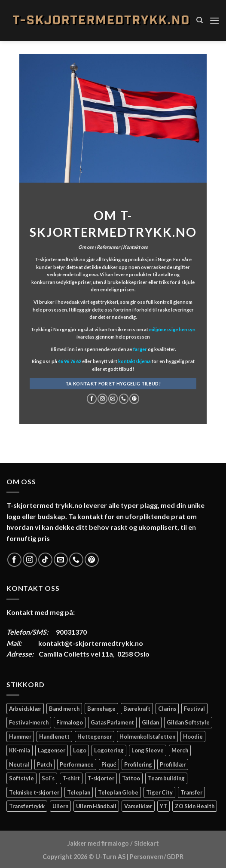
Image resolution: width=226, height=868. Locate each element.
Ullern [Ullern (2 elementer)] (60, 806)
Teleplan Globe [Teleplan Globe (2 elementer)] (118, 792)
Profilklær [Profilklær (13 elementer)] (173, 764)
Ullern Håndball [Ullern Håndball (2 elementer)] (96, 806)
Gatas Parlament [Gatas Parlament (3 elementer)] (112, 722)
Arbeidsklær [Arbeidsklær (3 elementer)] (25, 709)
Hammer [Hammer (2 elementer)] (20, 737)
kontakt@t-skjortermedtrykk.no (91, 643)
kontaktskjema (134, 362)
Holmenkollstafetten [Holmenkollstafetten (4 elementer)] (147, 737)
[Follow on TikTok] (45, 560)
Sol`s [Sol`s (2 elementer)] (48, 778)
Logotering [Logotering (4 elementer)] (109, 750)
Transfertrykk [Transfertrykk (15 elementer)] (27, 806)
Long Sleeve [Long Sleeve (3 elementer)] (148, 750)
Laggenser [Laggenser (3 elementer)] (52, 750)
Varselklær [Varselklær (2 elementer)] (138, 806)
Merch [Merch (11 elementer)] (180, 750)
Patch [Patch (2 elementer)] (44, 764)
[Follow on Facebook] (92, 399)
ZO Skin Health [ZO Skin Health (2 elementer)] (195, 806)
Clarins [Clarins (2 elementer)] (167, 709)
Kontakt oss (135, 247)
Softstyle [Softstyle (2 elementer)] (21, 778)
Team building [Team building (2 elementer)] (166, 778)
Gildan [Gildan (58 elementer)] (150, 722)
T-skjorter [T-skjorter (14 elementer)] (101, 778)
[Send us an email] (113, 399)
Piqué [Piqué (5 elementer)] (109, 764)
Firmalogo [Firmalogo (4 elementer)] (70, 722)
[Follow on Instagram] (102, 399)
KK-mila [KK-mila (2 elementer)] (20, 750)
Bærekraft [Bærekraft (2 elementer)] (137, 709)
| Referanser (107, 247)
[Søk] (200, 20)
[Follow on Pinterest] (134, 399)
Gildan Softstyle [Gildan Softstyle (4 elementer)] (188, 722)
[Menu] (214, 20)
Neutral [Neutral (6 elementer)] (19, 764)
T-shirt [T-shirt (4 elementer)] (71, 778)
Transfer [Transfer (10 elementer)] (191, 792)
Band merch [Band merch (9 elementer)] (64, 709)
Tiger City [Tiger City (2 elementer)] (159, 792)
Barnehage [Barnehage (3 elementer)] (101, 709)
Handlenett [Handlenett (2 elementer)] (54, 737)
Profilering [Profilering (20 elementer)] (138, 764)
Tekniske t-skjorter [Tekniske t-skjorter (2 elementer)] (34, 792)
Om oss (86, 247)
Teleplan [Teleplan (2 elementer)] (79, 792)
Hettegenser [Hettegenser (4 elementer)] (95, 737)
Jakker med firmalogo (98, 843)
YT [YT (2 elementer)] (163, 806)
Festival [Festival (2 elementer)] (194, 709)
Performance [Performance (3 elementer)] (77, 764)
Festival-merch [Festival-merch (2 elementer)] (29, 722)
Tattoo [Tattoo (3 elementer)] (131, 778)
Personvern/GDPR (157, 857)
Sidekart (147, 843)
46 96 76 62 (70, 362)
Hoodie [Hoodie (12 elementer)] (193, 737)
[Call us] (124, 399)
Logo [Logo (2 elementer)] (80, 750)
